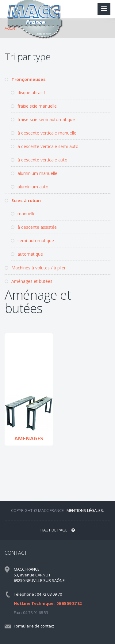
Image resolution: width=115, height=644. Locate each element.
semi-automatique (32, 241)
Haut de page (58, 530)
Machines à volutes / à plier (35, 268)
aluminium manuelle (34, 173)
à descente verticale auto (39, 160)
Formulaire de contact (34, 626)
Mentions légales (85, 510)
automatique (27, 254)
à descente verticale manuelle (44, 133)
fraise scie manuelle (34, 106)
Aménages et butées (29, 281)
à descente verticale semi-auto (45, 146)
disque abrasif (28, 93)
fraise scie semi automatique (43, 119)
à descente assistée (34, 227)
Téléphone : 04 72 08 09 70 (38, 594)
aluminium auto (30, 187)
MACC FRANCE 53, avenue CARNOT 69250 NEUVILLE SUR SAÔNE (39, 575)
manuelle (23, 214)
